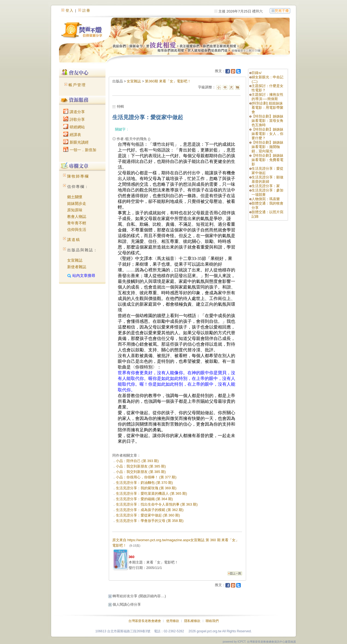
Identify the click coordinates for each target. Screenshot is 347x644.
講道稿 (74, 240)
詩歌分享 (74, 119)
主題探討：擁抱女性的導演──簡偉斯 (267, 97)
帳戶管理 (77, 85)
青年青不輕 (77, 223)
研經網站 (74, 127)
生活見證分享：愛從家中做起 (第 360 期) (148, 515)
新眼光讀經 (76, 142)
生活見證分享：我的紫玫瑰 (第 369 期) (146, 488)
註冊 (86, 10)
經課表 (72, 135)
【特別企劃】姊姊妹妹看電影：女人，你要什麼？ (267, 134)
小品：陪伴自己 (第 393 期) (137, 461)
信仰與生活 (77, 230)
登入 (70, 10)
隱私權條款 (192, 621)
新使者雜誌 (77, 267)
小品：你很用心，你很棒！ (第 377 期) (146, 477)
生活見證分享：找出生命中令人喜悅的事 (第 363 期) (157, 504)
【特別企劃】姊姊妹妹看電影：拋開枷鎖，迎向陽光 (267, 147)
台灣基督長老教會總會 (145, 621)
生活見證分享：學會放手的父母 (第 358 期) (150, 521)
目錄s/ (256, 73)
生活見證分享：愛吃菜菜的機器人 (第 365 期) (151, 493)
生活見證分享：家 (266, 186)
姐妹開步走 (77, 203)
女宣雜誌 (75, 260)
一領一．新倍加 (80, 150)
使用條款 (173, 621)
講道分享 (74, 112)
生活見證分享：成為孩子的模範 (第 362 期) (150, 510)
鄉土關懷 (75, 197)
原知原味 (75, 210)
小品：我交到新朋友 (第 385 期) (141, 466)
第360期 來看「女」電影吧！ (168, 81)
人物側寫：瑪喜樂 (266, 199)
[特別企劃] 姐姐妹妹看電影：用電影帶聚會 (267, 108)
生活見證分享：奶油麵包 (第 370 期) (144, 483)
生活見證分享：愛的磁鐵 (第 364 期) (144, 499)
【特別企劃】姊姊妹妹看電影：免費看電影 (267, 160)
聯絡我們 (212, 621)
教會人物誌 (77, 216)
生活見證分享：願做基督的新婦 (267, 179)
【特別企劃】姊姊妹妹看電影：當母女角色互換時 (267, 121)
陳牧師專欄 (78, 176)
